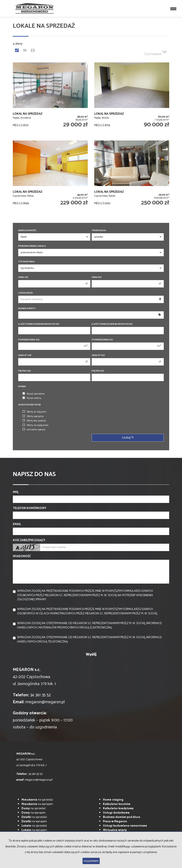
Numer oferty (27, 309)
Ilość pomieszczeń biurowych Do (112, 324)
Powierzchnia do (102, 340)
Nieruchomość (27, 231)
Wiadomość (22, 556)
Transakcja (99, 231)
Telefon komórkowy (30, 508)
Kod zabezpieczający (29, 540)
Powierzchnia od (29, 340)
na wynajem (37, 804)
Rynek (22, 387)
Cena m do (98, 355)
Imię (16, 492)
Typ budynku (26, 262)
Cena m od (25, 355)
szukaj (128, 438)
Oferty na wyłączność (36, 425)
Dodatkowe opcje (30, 405)
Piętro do (98, 371)
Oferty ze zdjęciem (35, 412)
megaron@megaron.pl (45, 702)
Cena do (97, 277)
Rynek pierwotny (34, 394)
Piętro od (25, 371)
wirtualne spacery (34, 430)
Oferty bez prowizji (34, 421)
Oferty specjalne (33, 416)
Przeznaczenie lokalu (32, 246)
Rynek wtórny (32, 398)
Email (17, 524)
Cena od (23, 277)
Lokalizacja (26, 293)
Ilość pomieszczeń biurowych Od (39, 324)
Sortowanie (156, 52)
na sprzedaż (37, 800)
